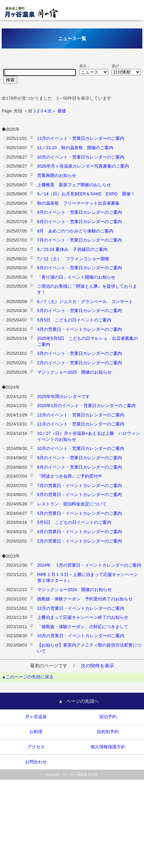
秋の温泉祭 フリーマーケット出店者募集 (78, 203)
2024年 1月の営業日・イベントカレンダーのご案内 (89, 565)
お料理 (36, 732)
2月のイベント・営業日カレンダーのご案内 (80, 363)
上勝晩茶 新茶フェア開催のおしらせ (74, 185)
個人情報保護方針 (108, 747)
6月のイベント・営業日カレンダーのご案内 (80, 268)
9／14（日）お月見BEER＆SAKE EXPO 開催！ (86, 194)
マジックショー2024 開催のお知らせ (74, 590)
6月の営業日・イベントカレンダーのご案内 (80, 495)
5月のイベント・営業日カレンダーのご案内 (80, 311)
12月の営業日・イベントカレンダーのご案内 (81, 608)
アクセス (36, 747)
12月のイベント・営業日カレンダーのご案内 (81, 415)
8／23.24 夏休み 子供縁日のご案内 (72, 250)
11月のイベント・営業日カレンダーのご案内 (81, 138)
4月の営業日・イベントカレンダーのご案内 (80, 329)
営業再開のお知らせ (57, 176)
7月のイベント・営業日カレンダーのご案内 (80, 240)
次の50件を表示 (98, 666)
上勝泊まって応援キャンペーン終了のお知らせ (83, 617)
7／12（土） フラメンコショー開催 (73, 259)
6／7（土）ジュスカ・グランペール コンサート (85, 302)
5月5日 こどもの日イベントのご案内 (74, 320)
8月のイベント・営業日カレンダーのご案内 (80, 222)
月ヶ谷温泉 (36, 717)
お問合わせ (36, 762)
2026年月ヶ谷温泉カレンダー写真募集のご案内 (83, 166)
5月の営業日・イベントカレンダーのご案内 (80, 513)
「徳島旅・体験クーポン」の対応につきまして (83, 627)
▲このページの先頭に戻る (28, 677)
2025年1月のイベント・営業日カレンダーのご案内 (86, 406)
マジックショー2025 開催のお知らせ (74, 372)
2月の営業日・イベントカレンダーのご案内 (80, 541)
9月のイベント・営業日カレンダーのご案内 (80, 212)
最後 (62, 111)
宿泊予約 (108, 717)
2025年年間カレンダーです (63, 397)
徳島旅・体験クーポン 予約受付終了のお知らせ (85, 599)
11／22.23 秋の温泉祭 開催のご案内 (75, 148)
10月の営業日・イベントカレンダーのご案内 (81, 636)
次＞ (52, 111)
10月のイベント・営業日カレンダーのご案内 (81, 157)
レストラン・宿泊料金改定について (72, 504)
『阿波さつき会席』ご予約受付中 (70, 476)
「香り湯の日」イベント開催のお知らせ (76, 277)
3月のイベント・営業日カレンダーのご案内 (80, 354)
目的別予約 (108, 732)
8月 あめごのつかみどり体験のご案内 (75, 231)
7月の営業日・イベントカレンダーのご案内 (80, 486)
